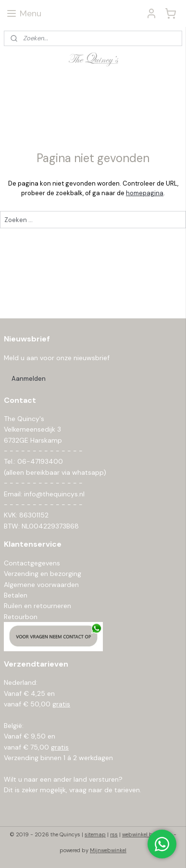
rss (114, 834)
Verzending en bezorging (43, 574)
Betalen (16, 595)
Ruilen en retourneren (37, 606)
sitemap (95, 834)
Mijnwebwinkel (108, 850)
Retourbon (21, 617)
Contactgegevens (32, 563)
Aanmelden (29, 379)
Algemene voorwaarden (41, 585)
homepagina (145, 193)
